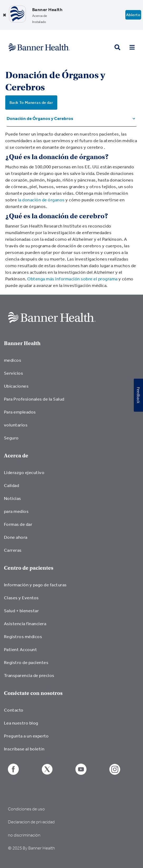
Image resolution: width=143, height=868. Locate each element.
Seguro (11, 438)
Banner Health (22, 343)
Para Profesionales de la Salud (34, 399)
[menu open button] (132, 47)
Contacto (14, 710)
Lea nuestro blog (21, 723)
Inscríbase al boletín (24, 749)
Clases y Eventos (21, 598)
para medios (16, 511)
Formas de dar (18, 524)
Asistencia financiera (25, 623)
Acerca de (16, 456)
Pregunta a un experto (26, 736)
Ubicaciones (16, 386)
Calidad (11, 485)
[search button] (117, 47)
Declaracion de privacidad (31, 822)
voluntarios (16, 425)
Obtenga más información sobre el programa (72, 279)
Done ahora (16, 537)
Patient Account (20, 649)
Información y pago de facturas (35, 585)
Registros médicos (23, 636)
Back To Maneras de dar (31, 102)
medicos (13, 360)
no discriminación (24, 835)
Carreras (13, 550)
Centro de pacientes (29, 568)
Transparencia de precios (29, 675)
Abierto (133, 15)
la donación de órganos (41, 200)
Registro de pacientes (26, 662)
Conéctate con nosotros (33, 693)
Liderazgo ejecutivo (24, 472)
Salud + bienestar (21, 611)
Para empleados (20, 412)
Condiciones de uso (26, 809)
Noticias (13, 498)
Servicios (13, 373)
